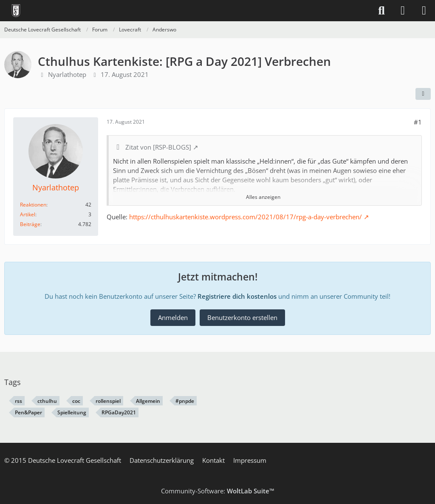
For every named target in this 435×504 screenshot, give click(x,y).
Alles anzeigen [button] (263, 197)
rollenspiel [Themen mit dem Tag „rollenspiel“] (108, 401)
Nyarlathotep (67, 74)
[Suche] (381, 11)
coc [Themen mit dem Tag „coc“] (76, 401)
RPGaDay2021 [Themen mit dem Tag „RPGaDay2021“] (119, 412)
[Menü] (424, 11)
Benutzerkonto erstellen (242, 317)
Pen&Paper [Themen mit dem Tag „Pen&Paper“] (28, 412)
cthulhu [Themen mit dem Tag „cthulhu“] (47, 401)
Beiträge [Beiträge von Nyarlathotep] (30, 224)
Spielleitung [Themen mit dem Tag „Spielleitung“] (72, 412)
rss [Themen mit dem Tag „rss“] (18, 401)
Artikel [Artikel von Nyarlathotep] (28, 214)
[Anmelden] (403, 11)
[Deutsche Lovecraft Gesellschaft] (16, 11)
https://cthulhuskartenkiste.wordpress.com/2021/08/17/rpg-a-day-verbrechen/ (246, 217)
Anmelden (173, 317)
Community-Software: (218, 491)
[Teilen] (423, 94)
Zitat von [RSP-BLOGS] (158, 147)
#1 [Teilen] (418, 122)
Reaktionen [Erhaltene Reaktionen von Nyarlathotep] (33, 205)
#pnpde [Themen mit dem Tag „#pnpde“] (185, 401)
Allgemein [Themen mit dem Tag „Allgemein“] (148, 401)
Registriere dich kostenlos (237, 296)
